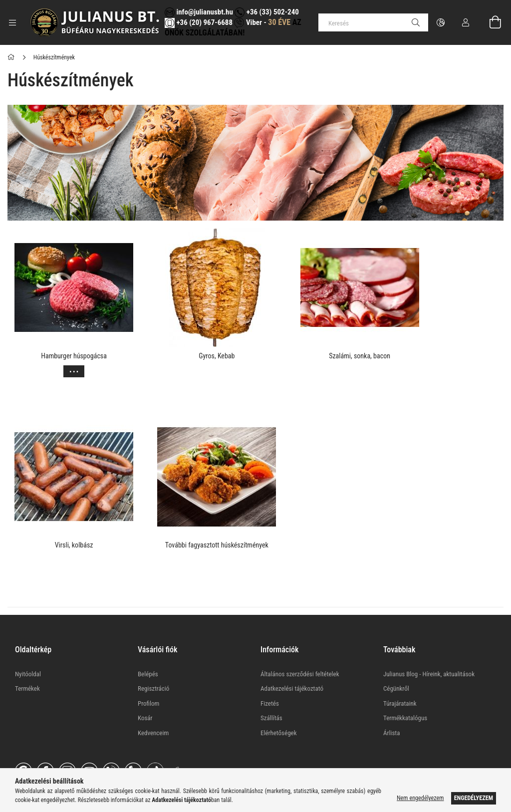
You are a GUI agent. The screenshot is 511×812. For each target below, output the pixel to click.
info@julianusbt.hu (199, 12)
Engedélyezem (474, 798)
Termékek (27, 656)
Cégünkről (396, 656)
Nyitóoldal (28, 641)
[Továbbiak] (66, 369)
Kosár (145, 685)
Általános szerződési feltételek (300, 641)
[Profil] (466, 22)
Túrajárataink (400, 671)
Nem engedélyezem (420, 798)
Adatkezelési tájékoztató (292, 656)
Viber (248, 22)
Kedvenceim (153, 700)
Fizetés (270, 671)
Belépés (148, 641)
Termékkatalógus (405, 685)
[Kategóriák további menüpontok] (12, 22)
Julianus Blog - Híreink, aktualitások (429, 641)
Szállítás (271, 685)
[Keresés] (373, 22)
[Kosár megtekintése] (490, 22)
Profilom (148, 671)
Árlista (391, 700)
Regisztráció (153, 656)
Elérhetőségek (279, 700)
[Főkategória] (13, 57)
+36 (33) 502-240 (266, 12)
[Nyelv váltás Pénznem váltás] (441, 22)
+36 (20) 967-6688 (204, 22)
